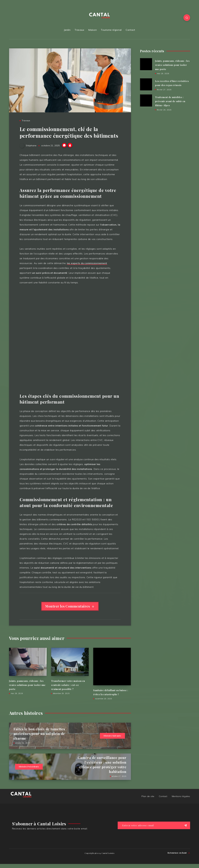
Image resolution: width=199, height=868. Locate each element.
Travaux (79, 30)
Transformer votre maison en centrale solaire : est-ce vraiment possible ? (68, 685)
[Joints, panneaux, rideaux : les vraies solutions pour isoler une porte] (146, 64)
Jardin (67, 30)
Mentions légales (181, 796)
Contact (130, 30)
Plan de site (148, 796)
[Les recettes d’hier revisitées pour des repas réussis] (146, 84)
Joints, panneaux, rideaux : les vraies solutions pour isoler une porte (27, 685)
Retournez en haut (179, 853)
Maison (93, 30)
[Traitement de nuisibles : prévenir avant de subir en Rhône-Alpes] (146, 100)
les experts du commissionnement (87, 263)
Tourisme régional (111, 30)
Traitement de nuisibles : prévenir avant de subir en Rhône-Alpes (170, 101)
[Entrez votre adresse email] (154, 825)
